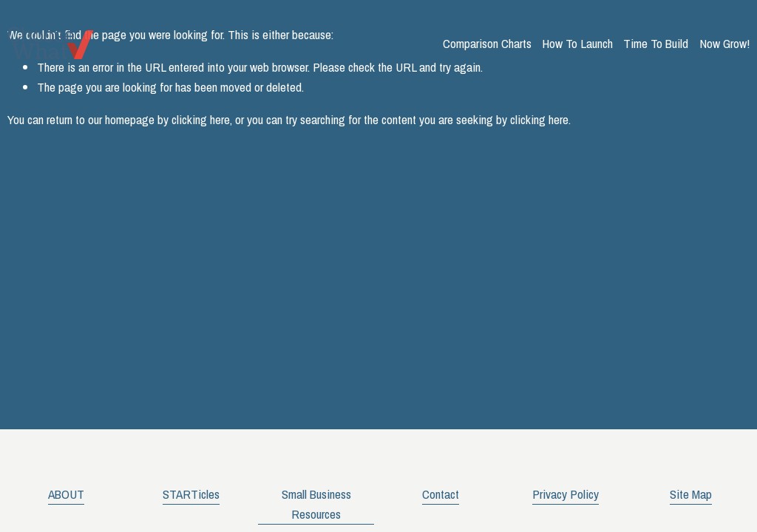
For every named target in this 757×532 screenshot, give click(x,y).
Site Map (691, 494)
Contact (441, 494)
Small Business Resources (316, 504)
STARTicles (191, 494)
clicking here (201, 119)
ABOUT (66, 494)
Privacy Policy (566, 494)
